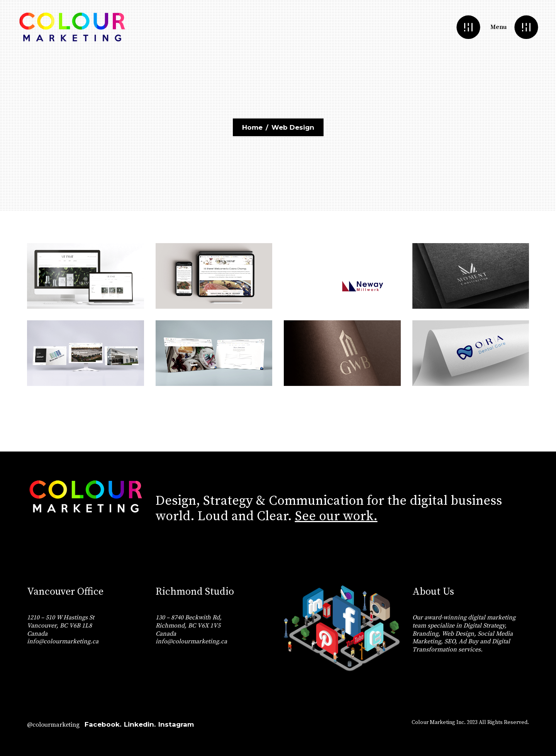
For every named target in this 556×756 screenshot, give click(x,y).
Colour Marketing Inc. (439, 722)
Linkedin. (140, 724)
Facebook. (103, 724)
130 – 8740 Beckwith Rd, (189, 617)
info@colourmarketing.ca (63, 641)
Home (252, 127)
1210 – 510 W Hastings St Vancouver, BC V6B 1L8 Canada (61, 626)
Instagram (176, 724)
